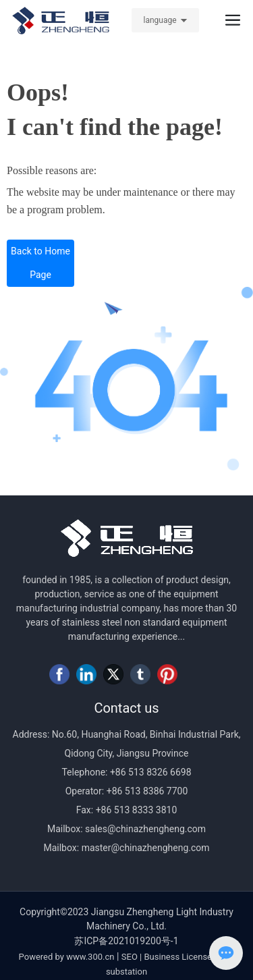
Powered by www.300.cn (67, 957)
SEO (130, 957)
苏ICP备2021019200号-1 (126, 941)
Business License (178, 957)
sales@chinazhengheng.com (145, 829)
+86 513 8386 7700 (146, 791)
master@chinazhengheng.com (146, 848)
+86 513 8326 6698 (149, 772)
